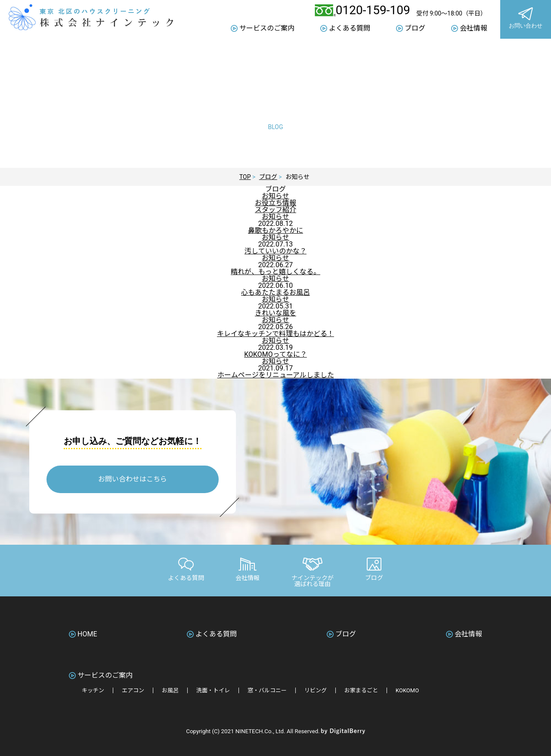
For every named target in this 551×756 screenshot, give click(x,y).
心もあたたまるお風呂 (275, 292)
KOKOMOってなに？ (275, 354)
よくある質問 (350, 28)
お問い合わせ (526, 19)
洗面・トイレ (213, 690)
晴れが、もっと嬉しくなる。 (275, 272)
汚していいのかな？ (275, 251)
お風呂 (170, 690)
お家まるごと (361, 690)
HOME (87, 634)
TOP (245, 177)
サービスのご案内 (267, 28)
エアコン (133, 690)
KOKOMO (407, 690)
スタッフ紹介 (275, 210)
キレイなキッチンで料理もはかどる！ (275, 334)
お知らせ (275, 196)
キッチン (93, 690)
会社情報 (474, 28)
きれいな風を (275, 313)
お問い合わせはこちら (133, 479)
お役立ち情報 (275, 203)
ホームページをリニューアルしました (276, 375)
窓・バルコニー (267, 690)
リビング (316, 690)
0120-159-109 (373, 10)
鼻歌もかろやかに (275, 230)
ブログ (415, 28)
